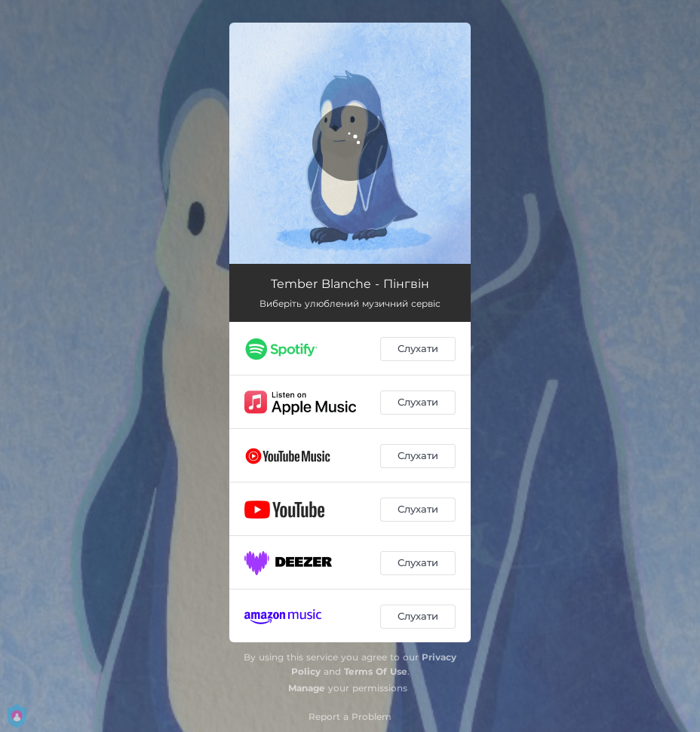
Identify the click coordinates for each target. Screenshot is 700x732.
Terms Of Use (376, 671)
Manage (307, 688)
